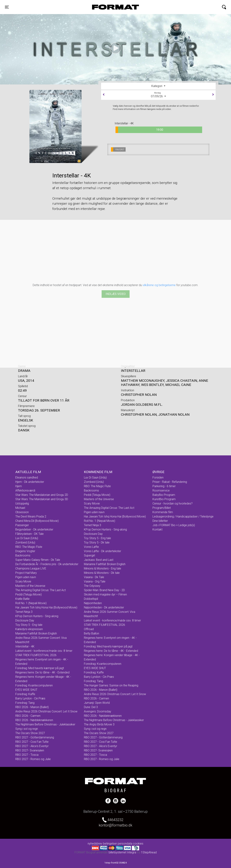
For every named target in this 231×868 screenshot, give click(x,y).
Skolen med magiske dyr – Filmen (105, 594)
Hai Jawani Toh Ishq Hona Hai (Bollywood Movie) (46, 607)
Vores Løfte (91, 547)
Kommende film (163, 512)
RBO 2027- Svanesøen (30, 750)
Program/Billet (162, 508)
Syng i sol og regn (27, 729)
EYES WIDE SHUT (26, 690)
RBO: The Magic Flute (29, 547)
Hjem (19, 486)
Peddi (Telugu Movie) (29, 594)
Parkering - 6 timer (164, 486)
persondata (125, 844)
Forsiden (158, 477)
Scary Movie (23, 581)
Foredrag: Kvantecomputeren (34, 685)
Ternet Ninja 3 (24, 612)
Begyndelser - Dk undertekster (34, 529)
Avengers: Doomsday (98, 711)
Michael (20, 508)
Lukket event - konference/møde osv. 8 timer (44, 651)
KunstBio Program (164, 499)
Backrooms (23, 555)
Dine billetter (160, 521)
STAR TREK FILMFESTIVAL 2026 (36, 655)
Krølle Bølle (22, 599)
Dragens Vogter (25, 551)
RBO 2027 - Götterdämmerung (35, 737)
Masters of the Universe (30, 586)
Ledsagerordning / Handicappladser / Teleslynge (183, 516)
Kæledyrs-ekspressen (29, 629)
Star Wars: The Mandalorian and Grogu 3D (42, 499)
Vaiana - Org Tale (95, 581)
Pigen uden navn (26, 577)
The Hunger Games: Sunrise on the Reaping (111, 685)
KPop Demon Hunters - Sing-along (37, 616)
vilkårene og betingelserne (159, 285)
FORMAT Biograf (107, 7)
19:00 (139, 130)
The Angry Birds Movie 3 (99, 724)
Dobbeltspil (91, 599)
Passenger (22, 525)
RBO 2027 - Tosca (27, 755)
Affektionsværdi (25, 490)
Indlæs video (116, 294)
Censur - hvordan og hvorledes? (173, 503)
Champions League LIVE (31, 568)
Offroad (89, 629)
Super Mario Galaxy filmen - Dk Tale (38, 560)
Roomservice (161, 490)
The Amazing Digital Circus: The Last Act (41, 590)
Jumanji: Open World (97, 703)
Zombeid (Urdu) (25, 542)
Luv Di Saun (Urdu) (27, 538)
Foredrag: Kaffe (25, 694)
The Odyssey (92, 586)
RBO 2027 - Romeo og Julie (33, 759)
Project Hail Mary (26, 573)
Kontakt (157, 529)
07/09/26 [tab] (158, 95)
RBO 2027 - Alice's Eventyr (32, 746)
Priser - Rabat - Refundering (170, 482)
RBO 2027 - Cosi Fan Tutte (32, 742)
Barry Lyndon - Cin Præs (30, 698)
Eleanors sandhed (27, 477)
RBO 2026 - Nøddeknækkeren (34, 720)
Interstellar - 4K (25, 646)
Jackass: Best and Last (99, 560)
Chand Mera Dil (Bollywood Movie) (37, 521)
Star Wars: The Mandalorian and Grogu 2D (42, 495)
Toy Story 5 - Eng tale (29, 625)
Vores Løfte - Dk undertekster (103, 551)
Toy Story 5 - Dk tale (97, 542)
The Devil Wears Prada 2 (31, 516)
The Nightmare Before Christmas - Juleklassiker (45, 724)
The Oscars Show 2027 (30, 733)
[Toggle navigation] (7, 7)
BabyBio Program (164, 495)
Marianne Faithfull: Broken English (36, 633)
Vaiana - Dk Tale (94, 577)
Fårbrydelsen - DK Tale (30, 534)
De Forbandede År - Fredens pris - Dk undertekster (47, 564)
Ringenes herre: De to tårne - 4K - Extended (42, 672)
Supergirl (89, 555)
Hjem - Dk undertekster (30, 482)
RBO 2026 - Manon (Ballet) (32, 707)
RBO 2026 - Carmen (28, 716)
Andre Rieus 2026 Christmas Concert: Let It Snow (46, 711)
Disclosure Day (25, 620)
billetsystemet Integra (122, 852)
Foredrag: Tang (25, 703)
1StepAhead (149, 852)
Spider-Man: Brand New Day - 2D (104, 590)
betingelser (110, 844)
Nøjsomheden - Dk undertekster (104, 607)
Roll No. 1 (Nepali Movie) (31, 603)
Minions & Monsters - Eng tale (103, 568)
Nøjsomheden (93, 603)
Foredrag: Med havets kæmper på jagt (40, 668)
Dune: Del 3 (91, 707)
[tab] (158, 86)
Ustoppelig (22, 503)
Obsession (22, 512)
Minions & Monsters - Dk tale (102, 573)
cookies (138, 844)
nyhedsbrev (95, 844)
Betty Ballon (91, 633)
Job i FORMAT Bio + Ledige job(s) (174, 525)
